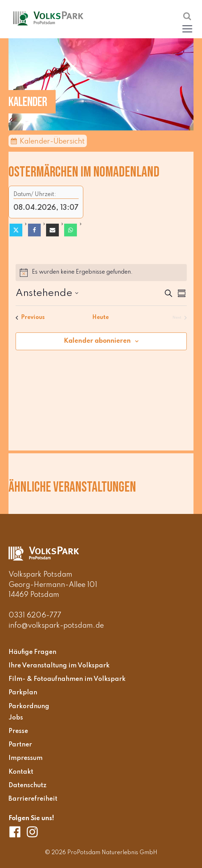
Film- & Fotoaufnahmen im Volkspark (67, 679)
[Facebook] (34, 230)
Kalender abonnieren (97, 341)
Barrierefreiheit (33, 799)
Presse (18, 731)
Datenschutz (27, 785)
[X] (16, 230)
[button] (187, 29)
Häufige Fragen (32, 652)
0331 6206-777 (35, 616)
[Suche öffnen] (187, 16)
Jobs (16, 718)
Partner (20, 745)
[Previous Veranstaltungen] (30, 318)
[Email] (52, 230)
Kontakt (21, 772)
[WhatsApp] (71, 230)
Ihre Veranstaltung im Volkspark (59, 666)
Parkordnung (29, 706)
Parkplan (23, 693)
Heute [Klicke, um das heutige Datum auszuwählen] (101, 318)
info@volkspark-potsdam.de (56, 626)
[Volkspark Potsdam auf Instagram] (32, 832)
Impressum (26, 758)
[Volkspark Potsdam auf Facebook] (17, 832)
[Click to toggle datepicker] (47, 293)
